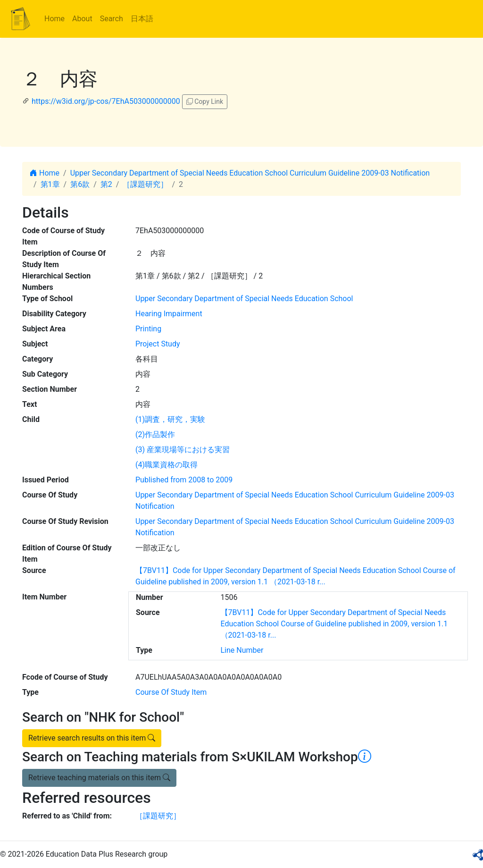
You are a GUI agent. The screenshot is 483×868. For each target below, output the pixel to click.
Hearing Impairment (169, 314)
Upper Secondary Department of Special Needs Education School (244, 299)
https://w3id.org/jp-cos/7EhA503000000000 (106, 101)
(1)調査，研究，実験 (170, 419)
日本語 (142, 19)
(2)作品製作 (155, 434)
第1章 (50, 184)
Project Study (158, 344)
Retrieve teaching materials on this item (99, 778)
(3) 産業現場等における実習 (183, 450)
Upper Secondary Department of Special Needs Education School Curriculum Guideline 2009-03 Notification (250, 173)
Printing (148, 329)
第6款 (80, 184)
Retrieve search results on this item (92, 738)
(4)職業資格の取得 (167, 465)
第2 (106, 184)
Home (54, 19)
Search (112, 19)
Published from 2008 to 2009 (184, 480)
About (82, 19)
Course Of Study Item (171, 692)
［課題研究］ (145, 184)
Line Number (242, 650)
